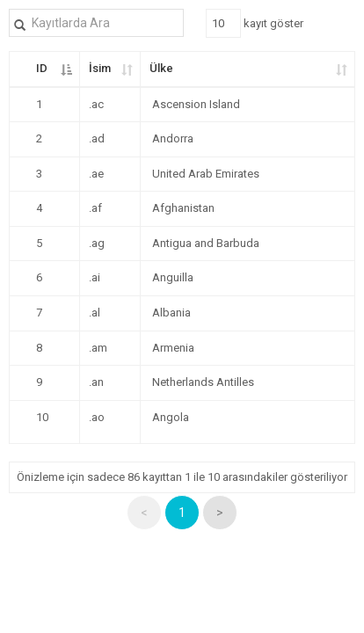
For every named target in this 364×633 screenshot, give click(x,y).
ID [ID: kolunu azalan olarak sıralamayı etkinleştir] (42, 68)
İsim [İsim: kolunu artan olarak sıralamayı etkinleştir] (100, 68)
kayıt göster (255, 23)
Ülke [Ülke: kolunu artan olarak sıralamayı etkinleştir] (161, 68)
